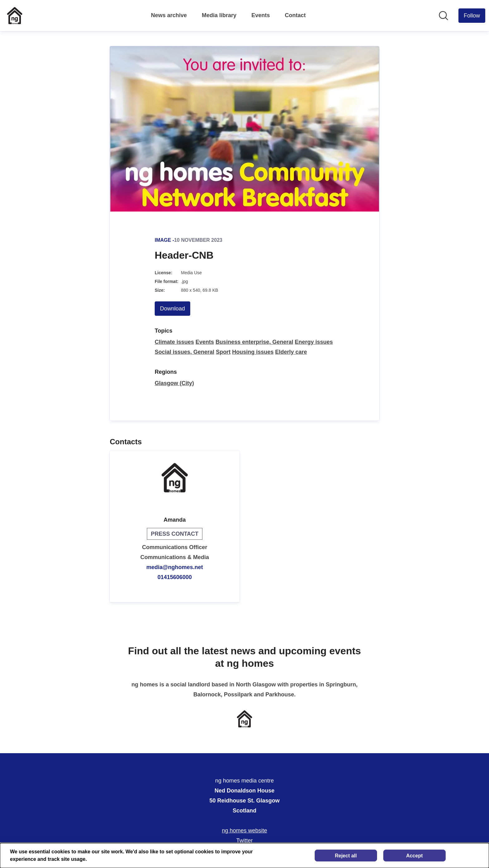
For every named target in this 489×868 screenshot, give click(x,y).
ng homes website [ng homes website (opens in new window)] (244, 831)
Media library (219, 15)
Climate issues (174, 342)
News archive (169, 15)
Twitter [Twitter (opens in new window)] (244, 841)
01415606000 (175, 577)
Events (261, 15)
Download (172, 309)
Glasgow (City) (174, 383)
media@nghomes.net (175, 567)
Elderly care (291, 352)
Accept (414, 856)
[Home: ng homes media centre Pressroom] (15, 16)
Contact (295, 15)
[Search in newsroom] (443, 16)
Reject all (346, 856)
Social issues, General (184, 352)
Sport (223, 352)
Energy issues (314, 342)
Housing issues (253, 352)
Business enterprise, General (254, 342)
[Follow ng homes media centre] (472, 16)
